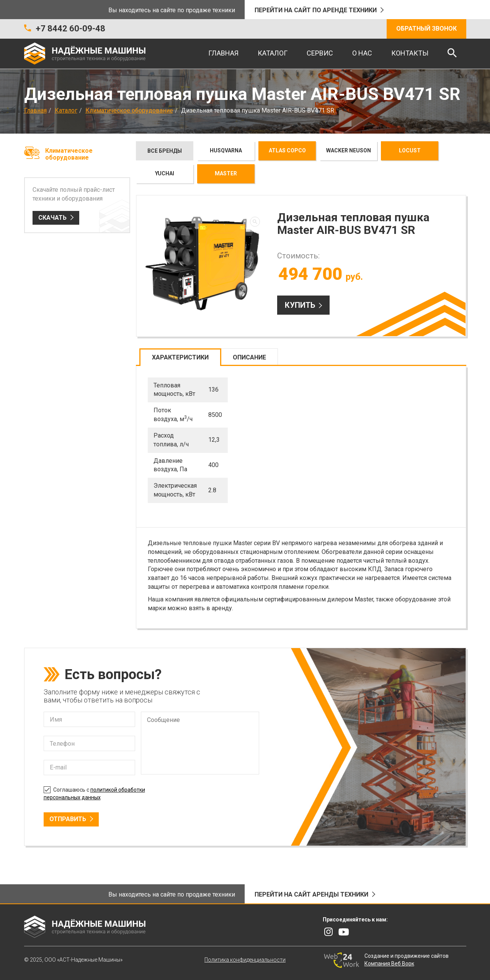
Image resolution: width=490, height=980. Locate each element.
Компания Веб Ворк (389, 964)
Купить (300, 305)
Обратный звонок (426, 29)
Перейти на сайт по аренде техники (316, 10)
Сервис (320, 53)
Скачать (52, 218)
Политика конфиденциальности (245, 960)
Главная (223, 53)
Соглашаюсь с (94, 793)
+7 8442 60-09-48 (70, 29)
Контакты (410, 53)
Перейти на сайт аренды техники (311, 894)
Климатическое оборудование (129, 110)
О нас (362, 53)
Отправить (68, 819)
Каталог (273, 53)
